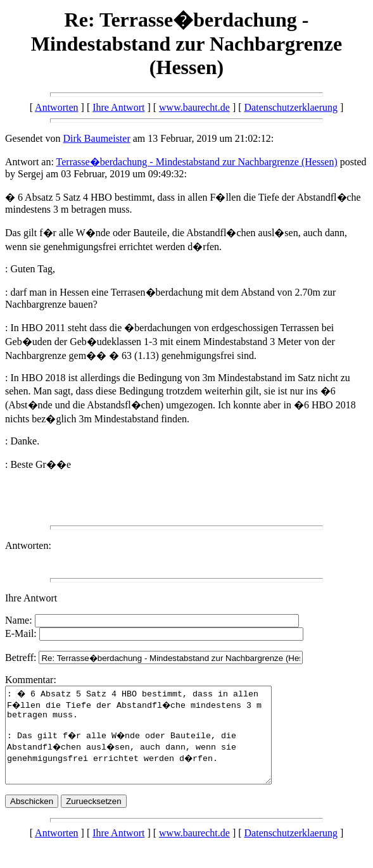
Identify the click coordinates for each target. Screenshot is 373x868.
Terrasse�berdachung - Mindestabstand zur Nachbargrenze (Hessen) (197, 162)
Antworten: (28, 545)
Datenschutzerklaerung (291, 107)
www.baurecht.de (194, 107)
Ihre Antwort (118, 107)
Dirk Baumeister (97, 138)
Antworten (56, 107)
